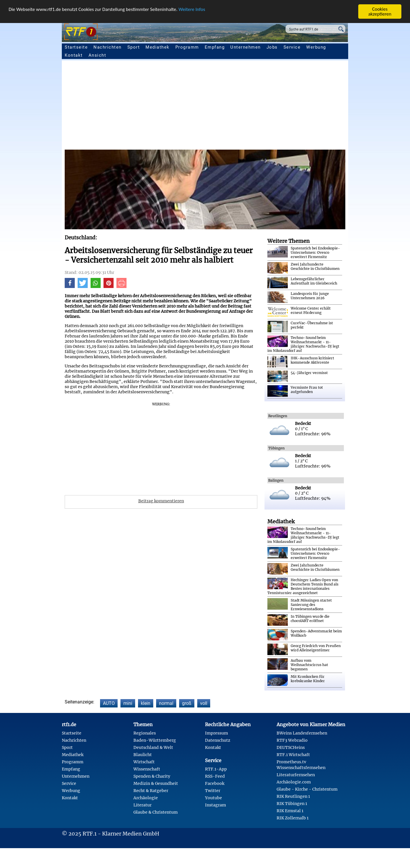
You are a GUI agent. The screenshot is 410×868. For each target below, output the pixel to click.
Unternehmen (246, 47)
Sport (134, 47)
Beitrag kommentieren (161, 501)
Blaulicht (143, 755)
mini (128, 703)
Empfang (215, 47)
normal (166, 703)
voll (204, 703)
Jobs (272, 47)
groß (187, 703)
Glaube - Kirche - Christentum (307, 789)
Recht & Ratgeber (151, 791)
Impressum (217, 733)
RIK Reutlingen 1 (293, 796)
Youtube (213, 798)
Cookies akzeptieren (380, 12)
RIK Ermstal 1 (290, 811)
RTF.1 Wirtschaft (293, 755)
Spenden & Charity (152, 776)
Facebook (215, 783)
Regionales (145, 733)
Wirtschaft (144, 762)
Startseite (76, 47)
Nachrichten (108, 47)
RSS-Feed (215, 776)
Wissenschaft (147, 769)
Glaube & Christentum (156, 812)
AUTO (109, 703)
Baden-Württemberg (155, 740)
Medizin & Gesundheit (156, 783)
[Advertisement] (237, 106)
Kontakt (74, 55)
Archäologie (146, 798)
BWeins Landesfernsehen (302, 733)
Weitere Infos (192, 9)
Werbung (316, 47)
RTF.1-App (216, 769)
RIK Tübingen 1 (292, 804)
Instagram (215, 805)
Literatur (142, 805)
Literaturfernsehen (296, 775)
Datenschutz (218, 740)
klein (146, 703)
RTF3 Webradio (292, 740)
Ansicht (97, 55)
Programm (187, 47)
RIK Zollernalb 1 (293, 818)
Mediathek (158, 47)
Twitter (213, 791)
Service (292, 47)
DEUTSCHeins (291, 747)
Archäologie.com (294, 782)
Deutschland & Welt (153, 747)
